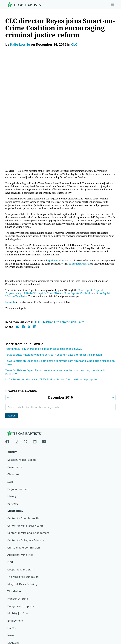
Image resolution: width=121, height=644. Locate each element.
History (12, 391)
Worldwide (14, 486)
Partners (13, 399)
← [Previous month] (8, 292)
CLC (74, 44)
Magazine (13, 538)
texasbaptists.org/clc (94, 157)
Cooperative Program (21, 465)
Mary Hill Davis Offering (22, 479)
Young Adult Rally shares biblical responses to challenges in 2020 (44, 243)
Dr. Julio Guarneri (18, 384)
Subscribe (11, 197)
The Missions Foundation (23, 472)
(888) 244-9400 (15, 629)
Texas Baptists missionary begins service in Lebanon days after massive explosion (54, 249)
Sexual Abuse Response (22, 553)
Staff (10, 377)
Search (12, 310)
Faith (81, 217)
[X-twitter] (26, 336)
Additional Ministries (20, 450)
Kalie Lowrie (20, 44)
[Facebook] (9, 336)
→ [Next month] (113, 292)
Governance (15, 362)
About (12, 347)
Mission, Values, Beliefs (22, 355)
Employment (15, 516)
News (11, 531)
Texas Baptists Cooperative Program (84, 597)
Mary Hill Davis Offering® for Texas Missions (41, 187)
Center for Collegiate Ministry (26, 435)
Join (10, 560)
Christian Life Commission (59, 217)
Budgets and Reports (21, 501)
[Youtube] (44, 336)
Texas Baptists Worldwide (81, 187)
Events (12, 523)
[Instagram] (17, 336)
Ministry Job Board (19, 508)
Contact (10, 622)
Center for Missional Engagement (28, 428)
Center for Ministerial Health (25, 420)
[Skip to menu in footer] (112, 4)
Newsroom (12, 607)
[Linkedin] (35, 336)
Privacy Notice (14, 614)
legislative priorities (60, 154)
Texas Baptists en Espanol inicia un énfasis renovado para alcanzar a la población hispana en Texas (60, 257)
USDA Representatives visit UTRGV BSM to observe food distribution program (51, 274)
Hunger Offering (18, 494)
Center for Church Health (23, 413)
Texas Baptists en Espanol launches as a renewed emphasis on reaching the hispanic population (55, 266)
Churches (13, 369)
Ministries (15, 406)
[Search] (111, 579)
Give (11, 457)
